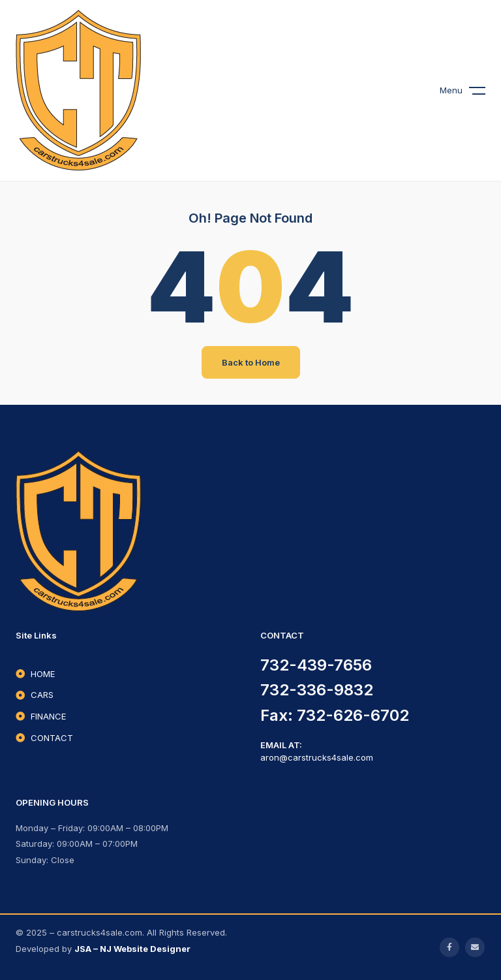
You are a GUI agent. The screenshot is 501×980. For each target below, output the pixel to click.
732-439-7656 (316, 665)
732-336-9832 (317, 690)
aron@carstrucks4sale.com (317, 757)
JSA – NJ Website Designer (132, 949)
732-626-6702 (353, 715)
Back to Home (251, 362)
